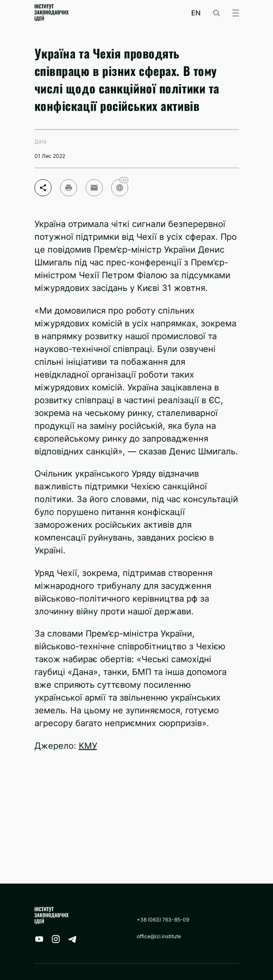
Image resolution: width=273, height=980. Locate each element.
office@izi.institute (159, 936)
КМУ (88, 746)
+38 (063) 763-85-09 (163, 920)
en (196, 13)
